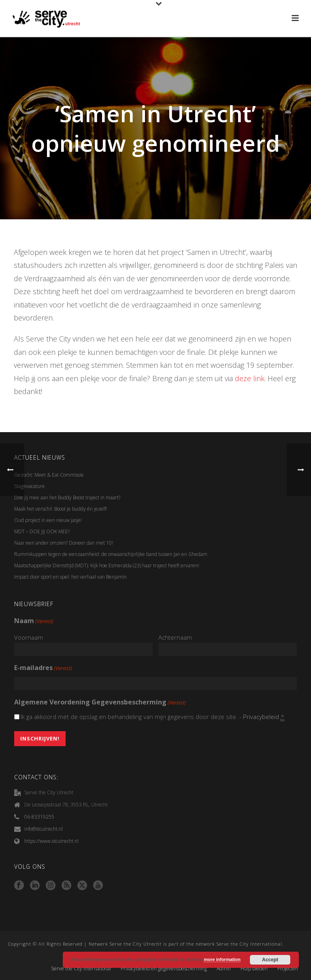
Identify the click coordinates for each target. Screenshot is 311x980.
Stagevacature (30, 486)
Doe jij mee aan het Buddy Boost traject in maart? (67, 497)
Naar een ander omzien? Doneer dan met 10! (64, 543)
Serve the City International (81, 969)
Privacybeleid (261, 717)
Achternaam (175, 637)
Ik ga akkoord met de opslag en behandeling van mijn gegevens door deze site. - (153, 717)
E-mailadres (43, 668)
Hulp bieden (254, 969)
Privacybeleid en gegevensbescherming (164, 969)
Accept (270, 960)
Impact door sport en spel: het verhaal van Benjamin (70, 577)
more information (222, 959)
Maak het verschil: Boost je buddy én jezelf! (61, 509)
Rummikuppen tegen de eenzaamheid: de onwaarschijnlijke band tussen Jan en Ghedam (111, 554)
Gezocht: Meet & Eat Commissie (49, 475)
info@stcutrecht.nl (44, 829)
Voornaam (29, 637)
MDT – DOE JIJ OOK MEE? (42, 531)
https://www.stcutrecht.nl (51, 841)
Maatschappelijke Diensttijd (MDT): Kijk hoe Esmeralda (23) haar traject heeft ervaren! (107, 565)
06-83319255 (39, 817)
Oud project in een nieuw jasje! (48, 520)
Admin (224, 969)
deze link (250, 378)
